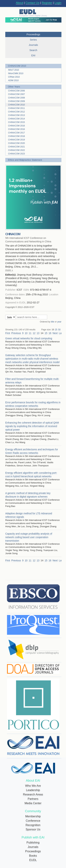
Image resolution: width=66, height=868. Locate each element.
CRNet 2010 (14, 77)
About (20, 3)
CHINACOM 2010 (17, 66)
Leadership (33, 790)
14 (42, 333)
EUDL (33, 860)
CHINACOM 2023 (16, 154)
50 (59, 330)
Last (61, 333)
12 (34, 333)
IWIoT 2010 (14, 70)
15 (46, 333)
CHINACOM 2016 (16, 126)
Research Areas (33, 794)
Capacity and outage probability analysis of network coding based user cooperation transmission (29, 537)
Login (58, 3)
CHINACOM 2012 (16, 112)
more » (9, 270)
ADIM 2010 (13, 80)
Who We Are (33, 786)
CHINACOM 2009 (16, 101)
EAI (33, 55)
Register (47, 3)
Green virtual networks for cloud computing (29, 338)
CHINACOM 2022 (16, 150)
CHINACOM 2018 (16, 136)
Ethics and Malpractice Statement (25, 160)
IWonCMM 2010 (16, 73)
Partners (33, 799)
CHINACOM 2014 (16, 119)
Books (33, 856)
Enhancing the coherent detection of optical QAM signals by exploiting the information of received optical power (32, 426)
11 (30, 333)
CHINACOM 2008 (16, 98)
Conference (33, 821)
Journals (33, 847)
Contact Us (32, 3)
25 (56, 330)
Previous (16, 333)
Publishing (33, 843)
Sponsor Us (33, 829)
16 (50, 333)
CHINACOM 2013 (16, 115)
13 (38, 333)
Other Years (14, 87)
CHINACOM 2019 (16, 140)
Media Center (33, 803)
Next (55, 333)
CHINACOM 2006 (16, 91)
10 (53, 330)
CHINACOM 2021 (16, 147)
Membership (33, 816)
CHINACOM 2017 (16, 133)
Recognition (33, 825)
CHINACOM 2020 (16, 143)
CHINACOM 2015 (16, 122)
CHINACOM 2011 (16, 108)
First (8, 333)
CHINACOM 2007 (16, 94)
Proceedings (33, 851)
